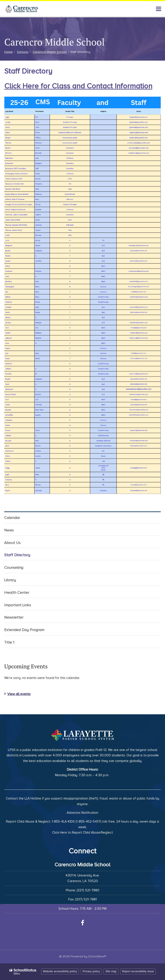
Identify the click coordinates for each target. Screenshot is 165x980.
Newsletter (14, 617)
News (9, 530)
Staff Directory (17, 555)
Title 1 (9, 642)
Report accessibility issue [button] (138, 971)
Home (8, 52)
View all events (19, 694)
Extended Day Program (24, 630)
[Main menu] (159, 9)
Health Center (17, 592)
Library (10, 580)
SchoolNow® (97, 956)
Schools (23, 52)
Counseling (14, 567)
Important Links (18, 605)
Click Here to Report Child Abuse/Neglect (82, 832)
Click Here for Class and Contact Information (78, 86)
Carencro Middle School (50, 52)
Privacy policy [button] (91, 971)
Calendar (12, 518)
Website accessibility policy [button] (60, 971)
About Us (12, 543)
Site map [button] (111, 971)
